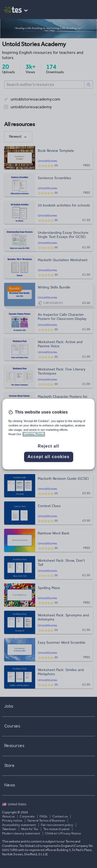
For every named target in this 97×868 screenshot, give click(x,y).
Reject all (48, 446)
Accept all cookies (48, 457)
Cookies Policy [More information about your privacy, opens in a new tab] (34, 434)
